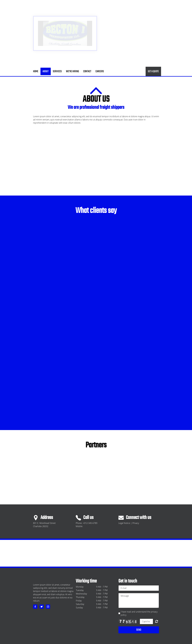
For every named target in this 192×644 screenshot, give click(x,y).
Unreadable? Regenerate (157, 621)
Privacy (136, 523)
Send (139, 630)
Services (57, 71)
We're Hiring (72, 71)
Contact (87, 71)
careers (100, 71)
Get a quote (153, 71)
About (46, 71)
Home (36, 71)
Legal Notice (124, 523)
